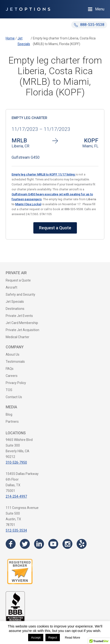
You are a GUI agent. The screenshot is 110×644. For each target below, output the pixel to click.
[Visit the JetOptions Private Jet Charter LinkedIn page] (39, 544)
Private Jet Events (19, 316)
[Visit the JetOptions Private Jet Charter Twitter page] (25, 544)
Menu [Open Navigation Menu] (100, 9)
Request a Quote (55, 228)
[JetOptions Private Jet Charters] (28, 9)
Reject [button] (53, 638)
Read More (72, 638)
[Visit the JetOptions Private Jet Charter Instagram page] (67, 544)
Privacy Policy (16, 383)
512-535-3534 (16, 530)
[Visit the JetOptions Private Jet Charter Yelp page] (82, 544)
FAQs (10, 369)
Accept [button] (36, 638)
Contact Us (14, 397)
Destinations (15, 309)
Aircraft (11, 287)
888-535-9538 (89, 25)
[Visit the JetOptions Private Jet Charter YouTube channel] (53, 544)
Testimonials (15, 362)
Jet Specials (15, 302)
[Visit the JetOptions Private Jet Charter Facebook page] (11, 544)
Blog (9, 414)
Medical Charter (18, 337)
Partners (12, 422)
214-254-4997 (16, 496)
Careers (12, 376)
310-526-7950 (16, 462)
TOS (9, 390)
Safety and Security (20, 294)
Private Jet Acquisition (22, 330)
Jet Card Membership (22, 323)
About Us (13, 354)
